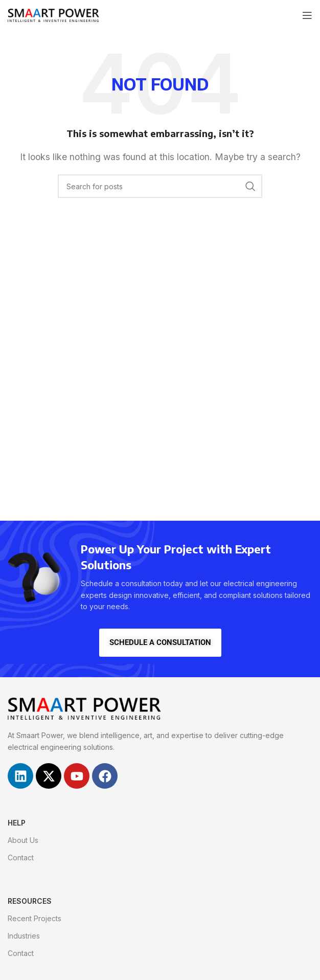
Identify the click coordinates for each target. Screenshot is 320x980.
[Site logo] (53, 14)
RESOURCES (30, 901)
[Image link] (84, 708)
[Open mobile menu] (307, 15)
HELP (17, 823)
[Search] (160, 186)
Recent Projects (35, 918)
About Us (23, 840)
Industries (24, 936)
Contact (21, 857)
